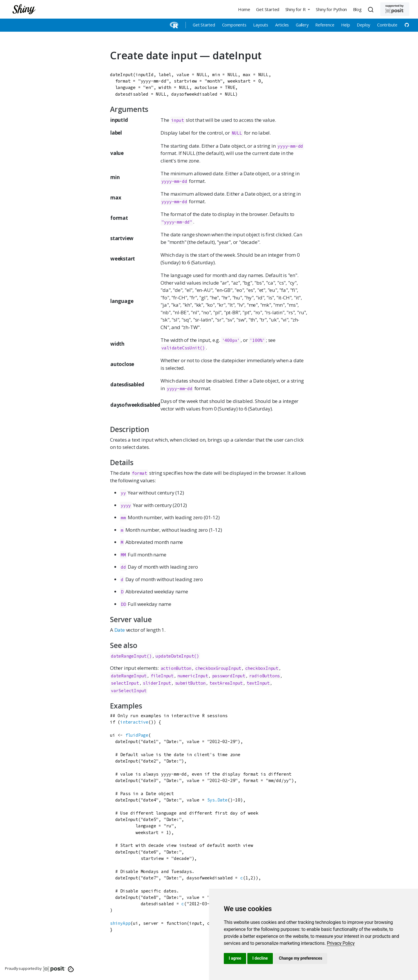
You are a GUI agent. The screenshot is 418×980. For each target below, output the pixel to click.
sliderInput (157, 683)
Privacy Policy (341, 943)
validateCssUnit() (183, 348)
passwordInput (229, 676)
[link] (341, 943)
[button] (298, 9)
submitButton (190, 683)
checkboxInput (262, 668)
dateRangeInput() (131, 656)
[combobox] (372, 9)
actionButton (176, 668)
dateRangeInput (129, 676)
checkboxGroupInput (218, 668)
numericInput (193, 676)
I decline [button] (260, 958)
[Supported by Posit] (395, 9)
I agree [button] (235, 958)
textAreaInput (226, 683)
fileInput (162, 676)
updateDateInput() (177, 656)
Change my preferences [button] (301, 958)
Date (120, 630)
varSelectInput (129, 691)
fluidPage (137, 735)
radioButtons (265, 676)
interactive (134, 722)
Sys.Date (217, 800)
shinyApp (120, 923)
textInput (258, 683)
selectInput (125, 683)
